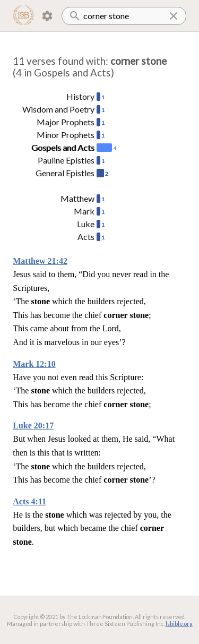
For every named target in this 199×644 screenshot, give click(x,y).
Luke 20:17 (33, 426)
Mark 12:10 (34, 364)
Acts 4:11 (29, 501)
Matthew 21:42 (40, 261)
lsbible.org (179, 624)
